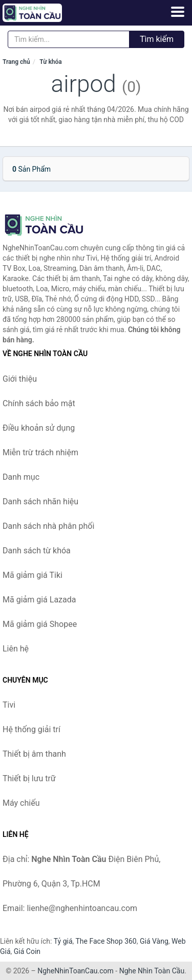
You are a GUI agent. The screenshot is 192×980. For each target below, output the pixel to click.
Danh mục (21, 477)
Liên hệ (16, 649)
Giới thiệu (20, 379)
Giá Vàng (154, 941)
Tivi (9, 705)
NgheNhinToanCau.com (76, 971)
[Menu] (178, 12)
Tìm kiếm (157, 39)
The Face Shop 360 (106, 941)
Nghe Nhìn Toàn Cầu (152, 971)
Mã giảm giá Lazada (39, 600)
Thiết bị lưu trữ (29, 778)
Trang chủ (16, 62)
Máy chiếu (21, 803)
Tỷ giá (63, 941)
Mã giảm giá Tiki (33, 575)
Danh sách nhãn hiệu (40, 501)
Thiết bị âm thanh (34, 754)
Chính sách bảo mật (39, 403)
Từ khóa (50, 62)
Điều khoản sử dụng (39, 428)
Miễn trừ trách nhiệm (40, 452)
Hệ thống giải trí (31, 729)
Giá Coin (27, 951)
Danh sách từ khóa (37, 551)
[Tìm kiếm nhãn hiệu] (69, 39)
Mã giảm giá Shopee (40, 624)
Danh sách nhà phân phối (48, 526)
